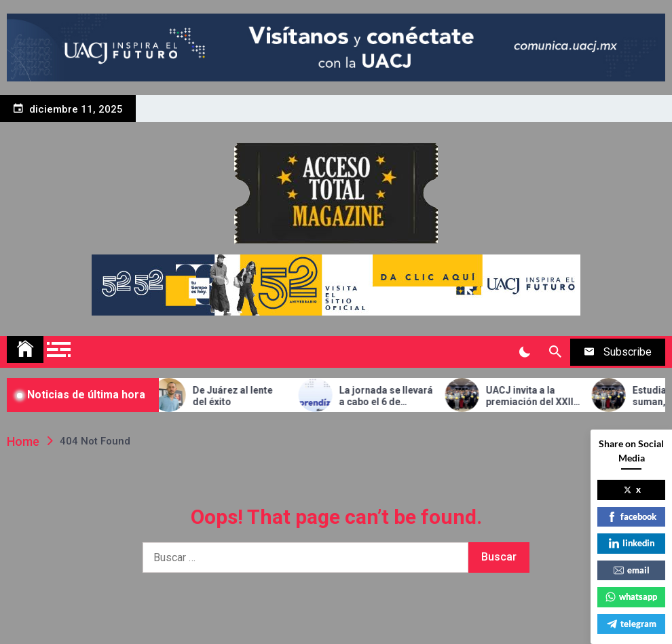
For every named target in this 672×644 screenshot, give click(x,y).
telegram (632, 624)
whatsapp (631, 596)
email (632, 570)
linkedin (632, 543)
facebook (632, 516)
